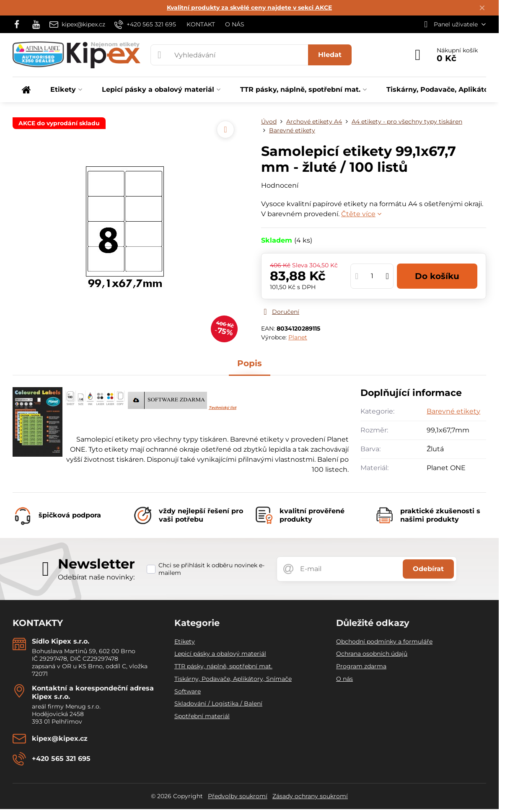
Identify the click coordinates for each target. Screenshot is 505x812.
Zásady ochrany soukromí (310, 796)
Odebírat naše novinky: (96, 577)
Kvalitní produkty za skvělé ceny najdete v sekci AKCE (249, 8)
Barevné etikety (453, 411)
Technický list (223, 407)
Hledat (330, 55)
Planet (298, 337)
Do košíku (437, 276)
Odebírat (428, 569)
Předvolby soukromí (238, 796)
